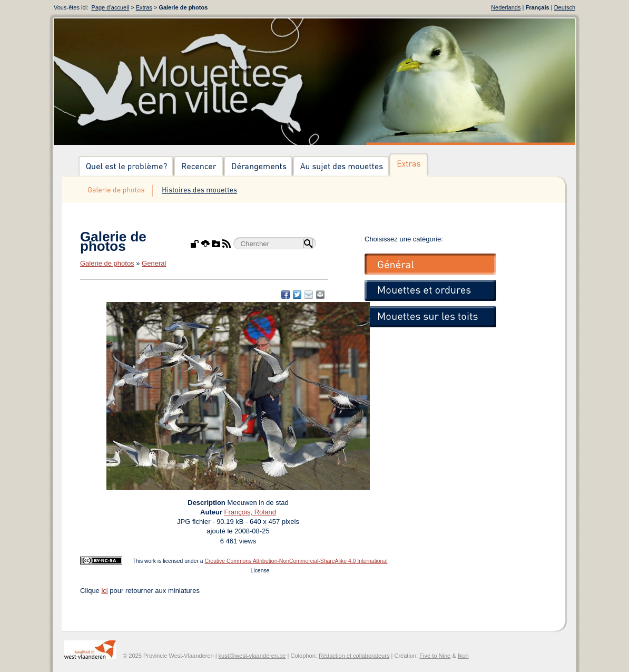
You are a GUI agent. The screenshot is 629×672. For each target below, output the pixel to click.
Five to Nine (435, 656)
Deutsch (565, 7)
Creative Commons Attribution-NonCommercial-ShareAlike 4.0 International (296, 561)
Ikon (463, 656)
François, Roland (250, 512)
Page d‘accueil (111, 7)
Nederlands (506, 7)
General (154, 263)
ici (104, 591)
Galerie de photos (107, 263)
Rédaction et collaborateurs (354, 656)
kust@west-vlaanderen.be (252, 656)
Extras (144, 7)
